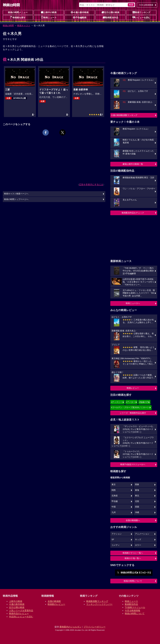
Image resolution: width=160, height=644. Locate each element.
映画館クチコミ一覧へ (133, 553)
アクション (117, 534)
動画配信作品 (110, 17)
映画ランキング (141, 12)
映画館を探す (18, 17)
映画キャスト (24, 26)
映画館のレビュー (56, 604)
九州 (114, 512)
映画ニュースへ (133, 303)
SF (113, 540)
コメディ (116, 545)
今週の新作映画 (80, 12)
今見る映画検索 (146, 5)
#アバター (131, 402)
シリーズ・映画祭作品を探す (133, 413)
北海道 (115, 496)
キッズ (138, 540)
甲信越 (115, 501)
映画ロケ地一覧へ (133, 558)
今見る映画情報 (132, 610)
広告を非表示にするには (91, 184)
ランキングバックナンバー (99, 604)
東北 (137, 496)
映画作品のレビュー (19, 613)
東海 (137, 490)
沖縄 (137, 512)
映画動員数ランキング (97, 601)
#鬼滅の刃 (144, 402)
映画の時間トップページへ (16, 199)
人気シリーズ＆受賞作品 (21, 610)
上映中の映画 (49, 12)
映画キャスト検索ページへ (16, 194)
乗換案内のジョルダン (70, 627)
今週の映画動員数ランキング (124, 115)
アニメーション (142, 534)
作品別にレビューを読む (21, 617)
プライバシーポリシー (95, 627)
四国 (137, 507)
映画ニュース (49, 17)
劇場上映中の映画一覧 (133, 164)
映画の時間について (133, 581)
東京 (114, 485)
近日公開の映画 (110, 12)
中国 (114, 507)
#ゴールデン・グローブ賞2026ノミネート (130, 407)
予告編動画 (80, 17)
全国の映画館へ (133, 520)
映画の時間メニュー (18, 12)
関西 (114, 490)
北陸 (137, 501)
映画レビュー (133, 388)
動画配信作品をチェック (133, 213)
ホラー (138, 545)
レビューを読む (141, 17)
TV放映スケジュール (135, 607)
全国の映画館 (54, 601)
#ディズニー (117, 402)
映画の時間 (8, 26)
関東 (137, 485)
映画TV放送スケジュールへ (133, 464)
